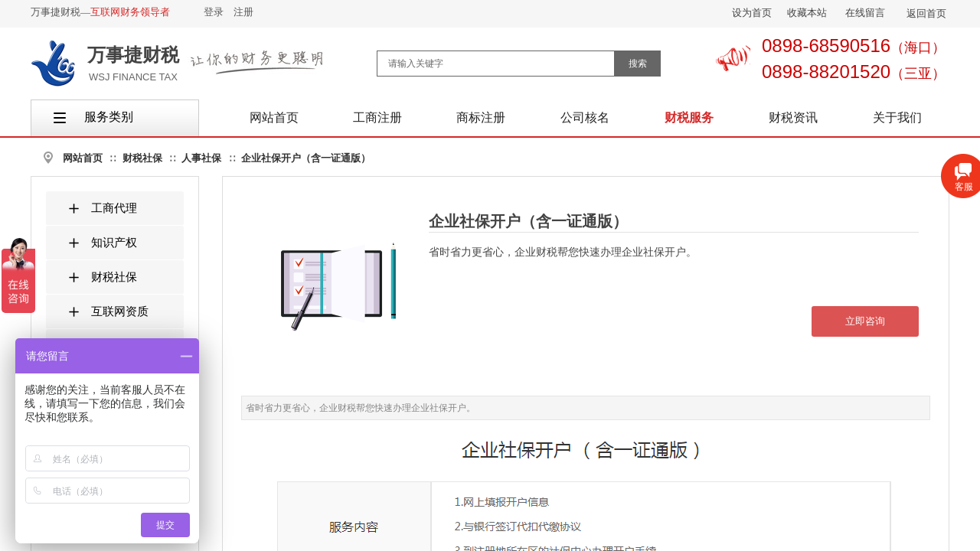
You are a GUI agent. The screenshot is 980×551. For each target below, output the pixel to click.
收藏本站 (807, 13)
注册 (243, 12)
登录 (214, 12)
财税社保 (142, 158)
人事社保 (201, 158)
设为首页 (752, 13)
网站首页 (83, 158)
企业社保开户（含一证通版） (306, 158)
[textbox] (496, 64)
